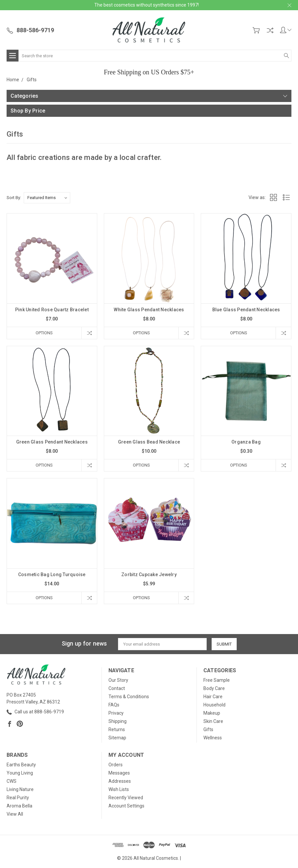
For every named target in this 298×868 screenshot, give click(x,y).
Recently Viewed (126, 798)
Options (44, 333)
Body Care (214, 688)
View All (15, 814)
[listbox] (47, 198)
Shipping (118, 721)
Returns (117, 729)
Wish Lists (119, 789)
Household (214, 705)
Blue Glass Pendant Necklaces (246, 310)
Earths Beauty (21, 765)
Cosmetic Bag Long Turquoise (52, 574)
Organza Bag (246, 442)
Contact (117, 688)
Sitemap (117, 738)
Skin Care (213, 721)
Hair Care (213, 697)
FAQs (114, 705)
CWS (12, 781)
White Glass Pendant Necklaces (149, 310)
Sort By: (14, 198)
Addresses (120, 781)
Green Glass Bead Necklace (149, 442)
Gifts (208, 729)
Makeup (212, 713)
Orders (116, 765)
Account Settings (126, 806)
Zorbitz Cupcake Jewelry (149, 574)
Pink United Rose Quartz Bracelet (52, 310)
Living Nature (20, 789)
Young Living (20, 773)
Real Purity (18, 798)
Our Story (118, 680)
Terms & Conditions (129, 697)
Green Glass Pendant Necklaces (52, 442)
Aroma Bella (19, 806)
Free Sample (217, 680)
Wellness (213, 738)
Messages (119, 773)
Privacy (116, 713)
